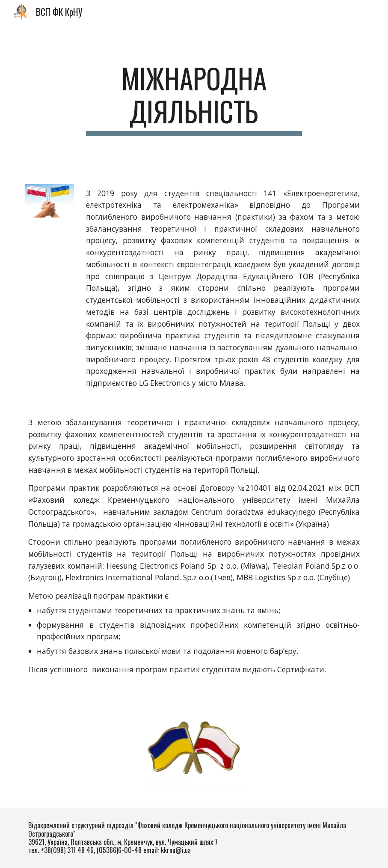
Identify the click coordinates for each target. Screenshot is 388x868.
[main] (194, 99)
